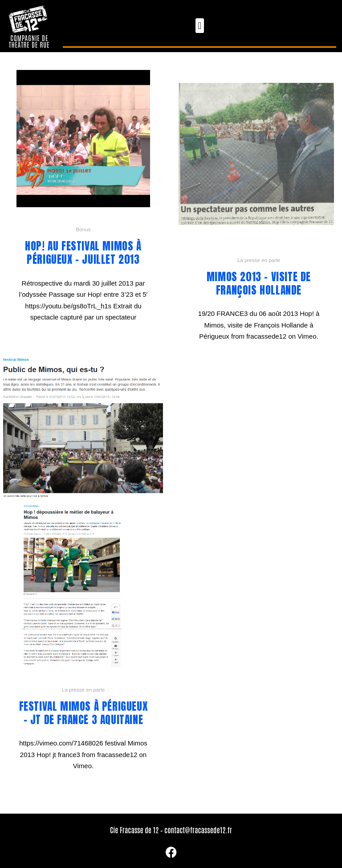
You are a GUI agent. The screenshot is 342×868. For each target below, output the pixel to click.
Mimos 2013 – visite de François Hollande (259, 284)
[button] (200, 26)
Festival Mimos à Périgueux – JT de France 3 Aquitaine (83, 713)
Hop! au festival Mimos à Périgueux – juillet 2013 (83, 253)
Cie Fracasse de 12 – (137, 830)
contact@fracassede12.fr (198, 830)
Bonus (83, 229)
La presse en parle (259, 260)
